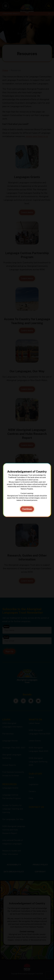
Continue (27, 509)
